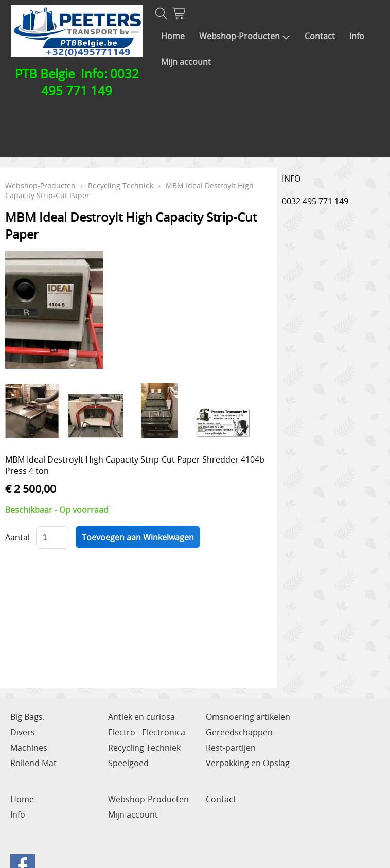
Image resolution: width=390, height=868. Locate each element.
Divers (23, 732)
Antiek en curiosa (141, 717)
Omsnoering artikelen (248, 717)
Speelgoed (128, 763)
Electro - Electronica (147, 732)
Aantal (17, 537)
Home (173, 36)
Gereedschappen (239, 732)
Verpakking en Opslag (248, 763)
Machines (29, 748)
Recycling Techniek (121, 185)
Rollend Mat (33, 763)
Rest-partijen (231, 748)
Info (357, 36)
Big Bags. (28, 717)
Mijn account (186, 62)
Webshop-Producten (245, 36)
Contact (320, 36)
